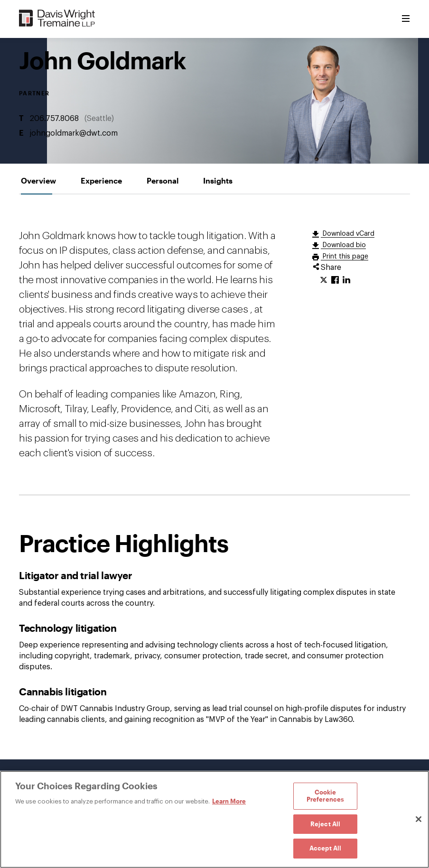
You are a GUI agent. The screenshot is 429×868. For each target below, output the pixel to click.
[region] (214, 819)
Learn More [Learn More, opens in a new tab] (229, 801)
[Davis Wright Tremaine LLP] (57, 19)
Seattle (99, 119)
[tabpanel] (214, 477)
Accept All (325, 848)
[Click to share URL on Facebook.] (335, 280)
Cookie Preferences (325, 796)
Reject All (325, 824)
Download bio (343, 245)
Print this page (345, 257)
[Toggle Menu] (406, 19)
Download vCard (348, 234)
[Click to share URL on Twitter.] (324, 280)
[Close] (419, 819)
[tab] (38, 180)
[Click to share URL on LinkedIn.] (346, 280)
